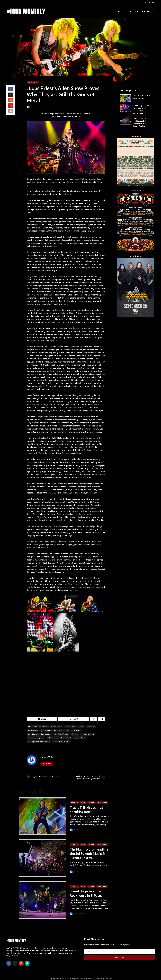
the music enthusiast (61, 742)
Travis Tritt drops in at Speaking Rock (86, 810)
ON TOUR (91, 802)
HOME (120, 11)
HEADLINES (132, 11)
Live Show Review (62, 734)
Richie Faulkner (53, 738)
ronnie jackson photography (39, 742)
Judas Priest (76, 730)
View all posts (47, 764)
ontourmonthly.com (36, 738)
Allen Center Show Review (38, 727)
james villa (91, 727)
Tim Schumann (77, 830)
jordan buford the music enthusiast (55, 730)
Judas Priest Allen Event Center (40, 734)
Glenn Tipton (57, 727)
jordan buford (33, 730)
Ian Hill (81, 727)
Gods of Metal (70, 727)
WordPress (108, 974)
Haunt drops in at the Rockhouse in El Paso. (86, 893)
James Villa (32, 107)
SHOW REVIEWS (33, 82)
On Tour (75, 734)
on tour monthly (87, 734)
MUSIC (83, 802)
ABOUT (146, 11)
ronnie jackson (79, 738)
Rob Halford (66, 738)
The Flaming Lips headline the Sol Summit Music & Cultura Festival (89, 854)
